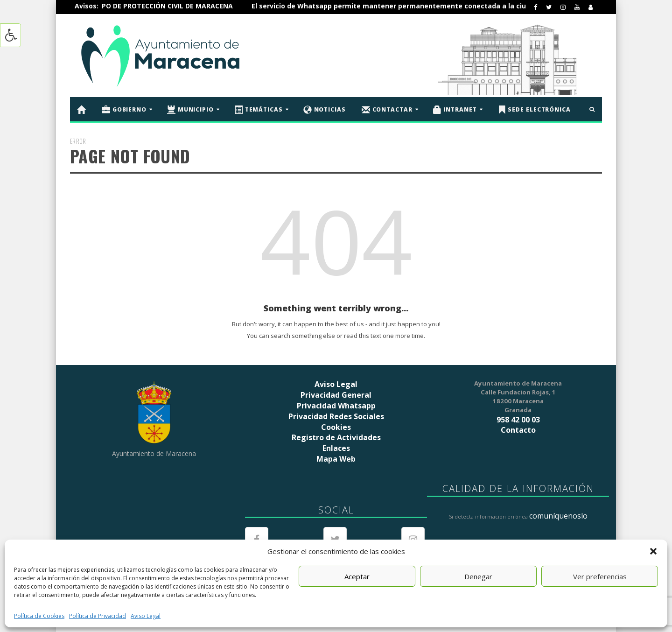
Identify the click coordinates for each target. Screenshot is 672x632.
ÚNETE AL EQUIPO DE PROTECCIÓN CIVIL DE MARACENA (164, 6)
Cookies (336, 427)
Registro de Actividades (336, 437)
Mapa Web (336, 459)
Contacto (518, 430)
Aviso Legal (146, 616)
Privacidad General (336, 395)
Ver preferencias (600, 576)
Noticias (325, 110)
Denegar (478, 576)
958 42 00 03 (518, 420)
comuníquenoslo (558, 516)
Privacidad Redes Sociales (336, 416)
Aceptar (357, 576)
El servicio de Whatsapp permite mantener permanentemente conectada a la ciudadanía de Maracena (446, 6)
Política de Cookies (39, 616)
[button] (653, 551)
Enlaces (336, 448)
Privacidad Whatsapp (336, 406)
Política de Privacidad (98, 616)
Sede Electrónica (534, 110)
